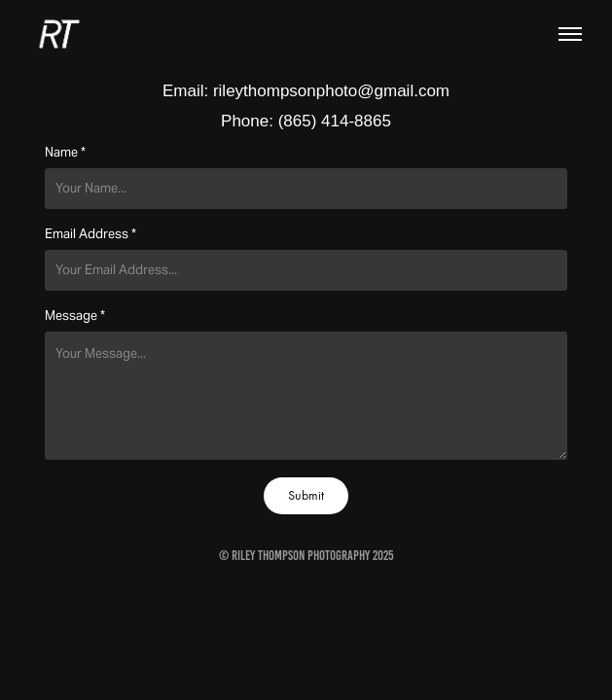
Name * (65, 153)
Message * (75, 316)
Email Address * (90, 234)
